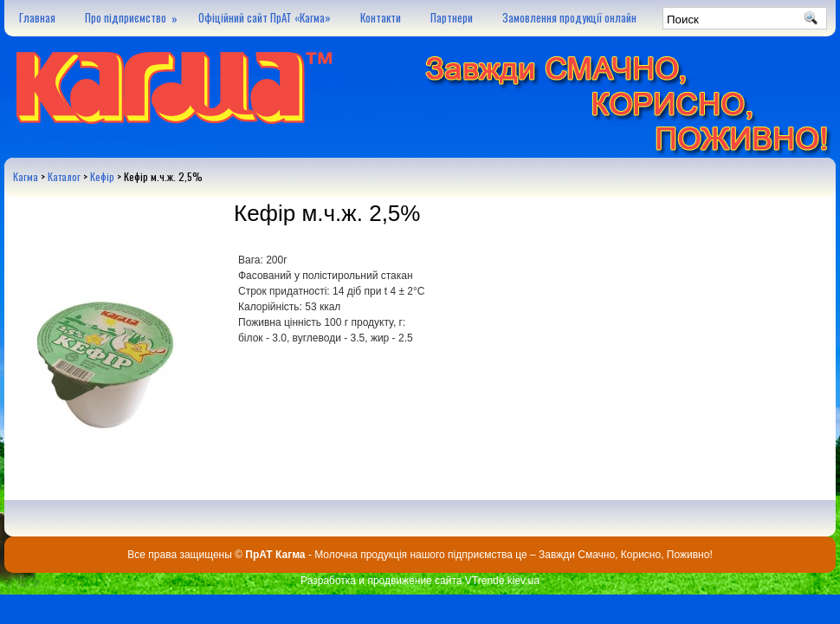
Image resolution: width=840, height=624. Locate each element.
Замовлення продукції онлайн (569, 17)
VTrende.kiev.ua (502, 581)
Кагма (26, 176)
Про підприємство (134, 13)
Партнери (452, 17)
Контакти (381, 17)
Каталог (64, 176)
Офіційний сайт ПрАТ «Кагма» (265, 17)
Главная (37, 17)
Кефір (102, 176)
